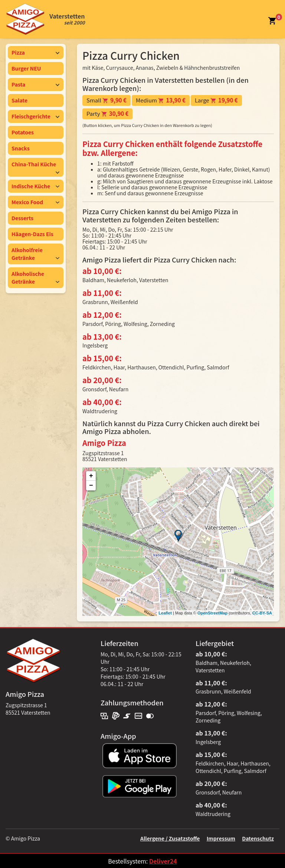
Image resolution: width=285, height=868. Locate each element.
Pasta (36, 84)
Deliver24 (163, 861)
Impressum (221, 838)
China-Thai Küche (36, 167)
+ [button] (91, 476)
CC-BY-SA (262, 613)
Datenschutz (258, 838)
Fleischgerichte (36, 116)
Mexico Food (36, 202)
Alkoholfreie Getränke (36, 254)
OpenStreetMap (212, 613)
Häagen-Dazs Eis (32, 234)
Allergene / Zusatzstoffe (170, 838)
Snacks (21, 148)
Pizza (36, 52)
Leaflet (165, 613)
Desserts (22, 218)
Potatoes (23, 132)
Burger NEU (26, 68)
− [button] (91, 486)
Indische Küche (36, 186)
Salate (19, 100)
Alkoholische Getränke (36, 278)
